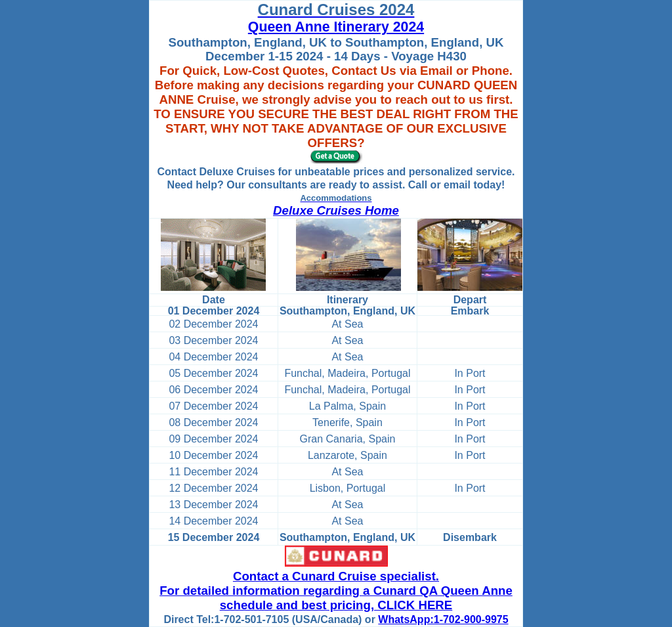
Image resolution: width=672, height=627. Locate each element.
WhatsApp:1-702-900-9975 (443, 619)
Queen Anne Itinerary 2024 (336, 27)
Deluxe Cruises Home (336, 210)
